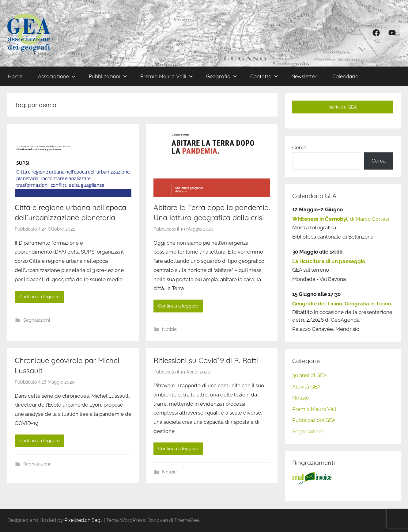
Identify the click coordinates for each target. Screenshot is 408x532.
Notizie (169, 329)
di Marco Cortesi (341, 219)
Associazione (57, 76)
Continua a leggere (40, 297)
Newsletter (304, 76)
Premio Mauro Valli (167, 76)
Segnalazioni (37, 320)
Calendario (345, 76)
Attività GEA (306, 387)
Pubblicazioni (108, 76)
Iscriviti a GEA (343, 107)
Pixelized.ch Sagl (83, 520)
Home (15, 76)
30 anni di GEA (309, 375)
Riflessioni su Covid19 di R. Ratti (206, 360)
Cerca (299, 147)
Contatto (264, 76)
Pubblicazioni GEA (314, 420)
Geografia (222, 76)
